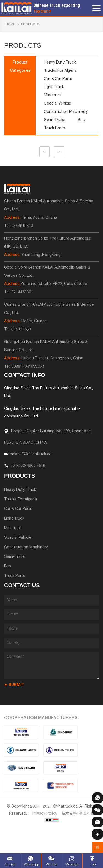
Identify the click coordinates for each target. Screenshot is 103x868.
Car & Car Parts (58, 79)
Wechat (52, 864)
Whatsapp (31, 864)
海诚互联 (87, 814)
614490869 (21, 330)
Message (72, 864)
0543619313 (22, 226)
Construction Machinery (66, 112)
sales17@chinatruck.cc (31, 454)
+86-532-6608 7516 (28, 466)
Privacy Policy (45, 814)
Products (30, 24)
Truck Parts (55, 128)
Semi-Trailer (55, 120)
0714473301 (22, 292)
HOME (10, 24)
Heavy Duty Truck (60, 63)
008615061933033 (28, 367)
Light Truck (54, 87)
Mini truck (53, 96)
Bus (81, 120)
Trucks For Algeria (60, 71)
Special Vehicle (58, 104)
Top (93, 864)
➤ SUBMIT (14, 685)
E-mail (10, 864)
